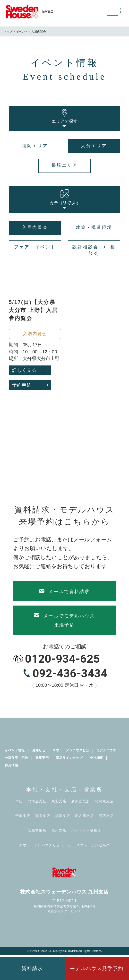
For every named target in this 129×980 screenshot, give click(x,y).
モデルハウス (106, 750)
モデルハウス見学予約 (97, 968)
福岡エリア (35, 146)
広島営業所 (37, 830)
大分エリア (94, 146)
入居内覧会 (35, 227)
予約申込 (22, 385)
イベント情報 (15, 750)
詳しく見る (24, 370)
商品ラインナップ (69, 758)
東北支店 (59, 801)
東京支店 (43, 816)
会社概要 (96, 758)
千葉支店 (23, 816)
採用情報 (12, 765)
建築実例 (42, 758)
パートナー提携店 (86, 830)
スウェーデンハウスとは (71, 750)
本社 (19, 801)
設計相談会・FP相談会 (94, 250)
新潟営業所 (81, 801)
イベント (22, 32)
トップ (8, 32)
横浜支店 (63, 816)
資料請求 (32, 968)
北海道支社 (37, 801)
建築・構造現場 (94, 227)
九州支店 (59, 830)
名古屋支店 (84, 816)
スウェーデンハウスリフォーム (45, 845)
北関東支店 (104, 801)
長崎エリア (65, 165)
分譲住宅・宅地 (17, 758)
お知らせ (39, 750)
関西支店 (106, 816)
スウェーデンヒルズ (93, 845)
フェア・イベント (35, 247)
